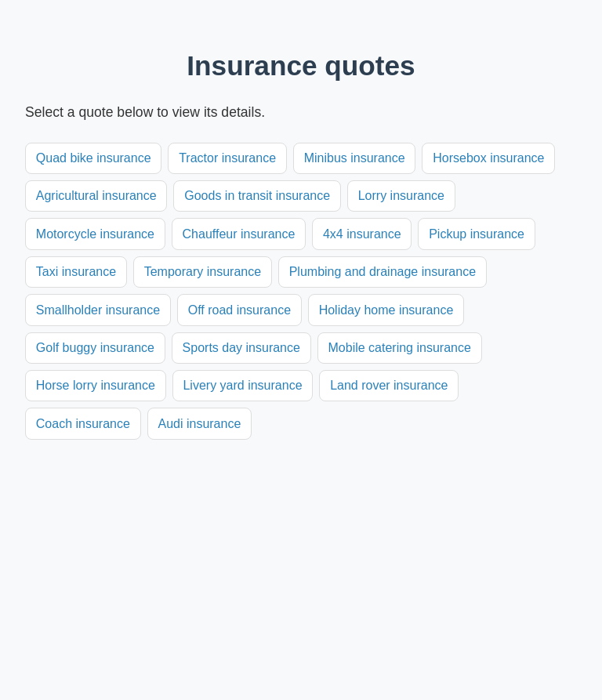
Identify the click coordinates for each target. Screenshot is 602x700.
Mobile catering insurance (400, 348)
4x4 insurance (362, 234)
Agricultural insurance (96, 196)
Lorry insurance (401, 196)
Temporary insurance (203, 272)
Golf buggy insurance (95, 348)
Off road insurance (239, 310)
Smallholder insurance (98, 310)
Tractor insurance (227, 158)
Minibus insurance (355, 158)
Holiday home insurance (386, 310)
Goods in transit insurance (257, 196)
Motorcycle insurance (95, 234)
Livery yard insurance (242, 385)
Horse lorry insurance (96, 385)
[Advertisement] (301, 557)
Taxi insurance (76, 272)
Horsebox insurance (488, 158)
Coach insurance (83, 424)
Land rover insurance (389, 385)
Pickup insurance (477, 234)
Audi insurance (199, 424)
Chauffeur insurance (239, 234)
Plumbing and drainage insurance (383, 272)
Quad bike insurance (94, 158)
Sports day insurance (241, 348)
